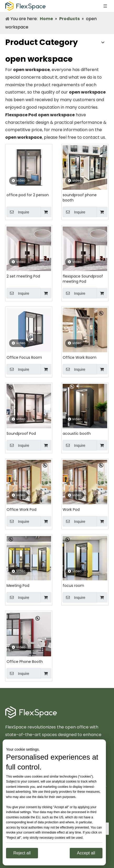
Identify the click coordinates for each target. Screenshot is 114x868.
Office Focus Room (24, 357)
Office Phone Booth (25, 662)
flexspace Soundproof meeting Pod (83, 279)
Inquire (18, 212)
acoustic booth (77, 433)
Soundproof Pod (21, 433)
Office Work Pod (21, 510)
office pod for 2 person (28, 195)
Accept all (86, 853)
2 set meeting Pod (23, 276)
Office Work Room (80, 357)
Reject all (22, 853)
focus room (73, 586)
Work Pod (71, 510)
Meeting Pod (18, 586)
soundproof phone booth (80, 198)
